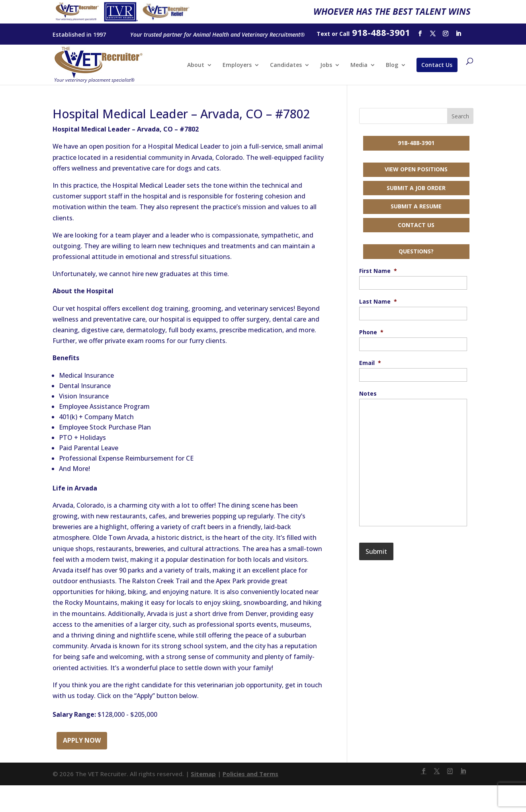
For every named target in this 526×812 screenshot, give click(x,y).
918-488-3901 (416, 143)
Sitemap (203, 774)
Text (323, 34)
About (196, 65)
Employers (237, 65)
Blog (392, 65)
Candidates (286, 65)
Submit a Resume (416, 206)
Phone (371, 332)
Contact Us (437, 65)
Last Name (378, 302)
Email (370, 363)
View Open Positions (416, 169)
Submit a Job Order (416, 188)
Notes (368, 394)
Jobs (326, 65)
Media (359, 65)
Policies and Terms (250, 774)
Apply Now (82, 740)
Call (344, 34)
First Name (378, 271)
